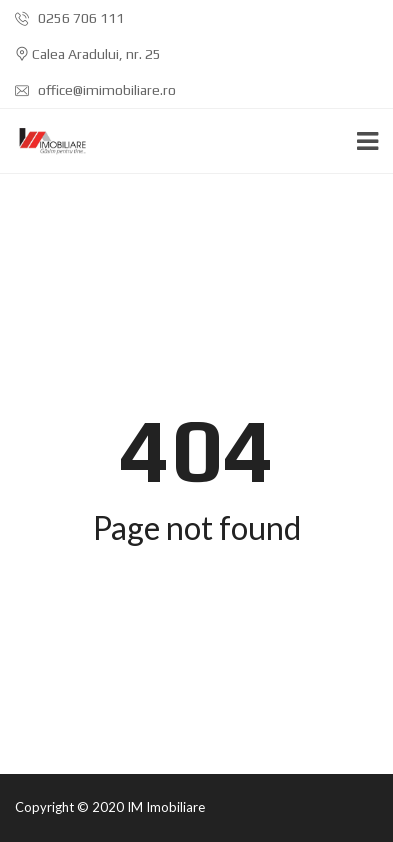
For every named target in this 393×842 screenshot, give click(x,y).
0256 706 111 (69, 18)
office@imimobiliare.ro (95, 90)
